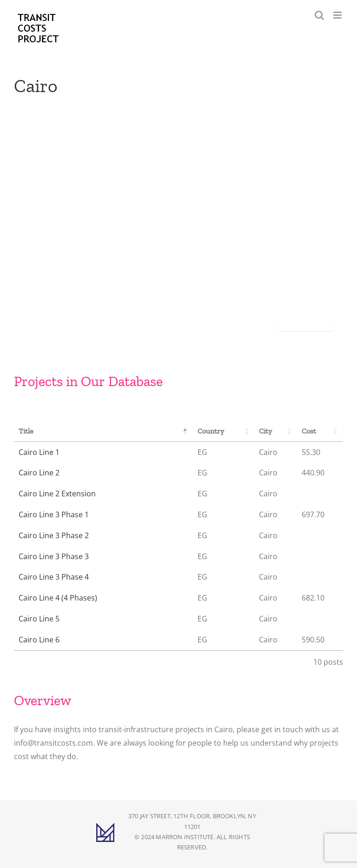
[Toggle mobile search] (319, 15)
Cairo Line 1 (39, 452)
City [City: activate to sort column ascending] (265, 431)
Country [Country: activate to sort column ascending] (211, 431)
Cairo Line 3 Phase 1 (54, 514)
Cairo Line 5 (39, 619)
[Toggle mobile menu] (338, 15)
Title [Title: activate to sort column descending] (26, 431)
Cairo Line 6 (39, 640)
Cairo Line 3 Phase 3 (54, 556)
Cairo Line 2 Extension (57, 494)
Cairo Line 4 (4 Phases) (58, 598)
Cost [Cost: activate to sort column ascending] (309, 431)
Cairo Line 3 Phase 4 (54, 577)
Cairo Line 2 (39, 473)
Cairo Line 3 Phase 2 (54, 535)
